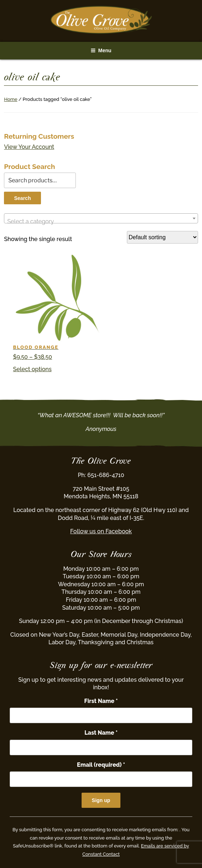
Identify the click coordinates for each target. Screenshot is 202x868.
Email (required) (101, 765)
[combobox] (101, 218)
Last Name (101, 733)
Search (22, 198)
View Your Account (29, 147)
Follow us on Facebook (101, 531)
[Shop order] (162, 237)
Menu (101, 50)
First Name (101, 701)
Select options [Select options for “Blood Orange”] (32, 369)
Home (11, 99)
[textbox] (101, 222)
